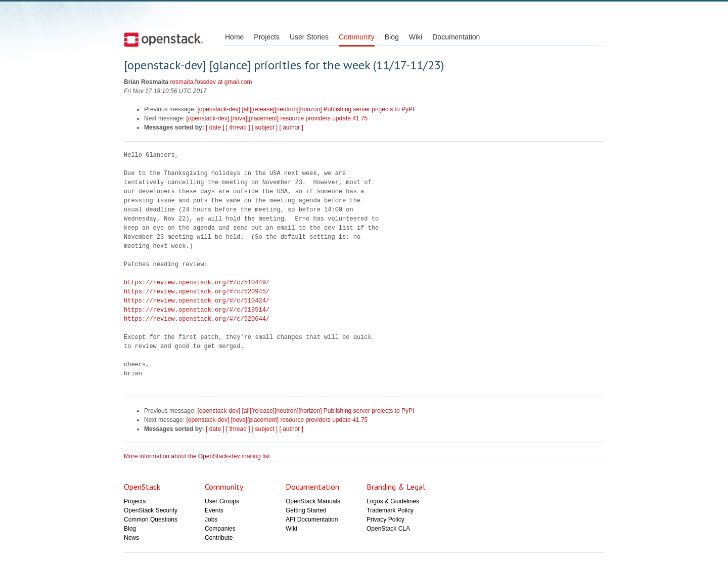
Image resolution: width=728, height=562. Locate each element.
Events (214, 510)
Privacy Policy (385, 520)
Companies (220, 529)
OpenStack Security (151, 510)
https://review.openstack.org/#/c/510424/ (197, 301)
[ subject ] (265, 127)
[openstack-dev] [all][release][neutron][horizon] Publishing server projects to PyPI (306, 109)
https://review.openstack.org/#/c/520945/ (197, 292)
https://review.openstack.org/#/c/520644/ (197, 319)
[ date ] (215, 127)
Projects (267, 37)
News (131, 538)
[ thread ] (238, 127)
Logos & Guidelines (393, 501)
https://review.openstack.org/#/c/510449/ (197, 283)
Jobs (211, 520)
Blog (392, 37)
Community (357, 37)
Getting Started (306, 510)
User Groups (222, 501)
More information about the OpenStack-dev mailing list (197, 456)
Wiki (416, 37)
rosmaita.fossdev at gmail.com (211, 82)
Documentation (456, 37)
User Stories (309, 37)
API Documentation (312, 520)
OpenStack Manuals (313, 501)
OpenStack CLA (388, 529)
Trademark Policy (390, 510)
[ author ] (291, 127)
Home (234, 37)
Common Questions (151, 520)
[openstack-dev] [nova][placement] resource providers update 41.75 (277, 118)
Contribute (219, 538)
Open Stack (164, 39)
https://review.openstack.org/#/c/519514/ (197, 310)
